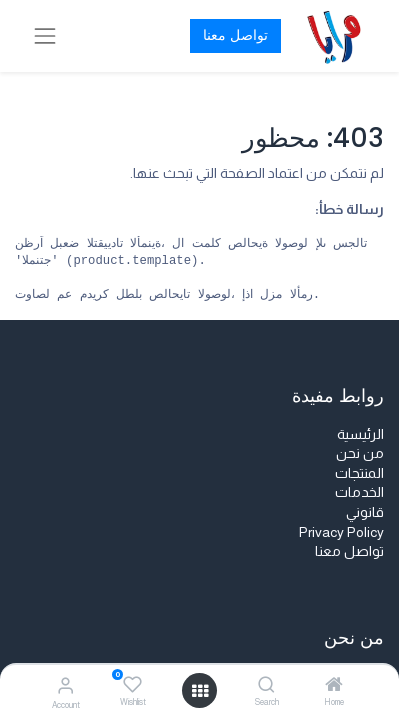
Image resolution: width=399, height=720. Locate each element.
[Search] (266, 686)
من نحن (360, 453)
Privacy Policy (341, 532)
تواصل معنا (235, 35)
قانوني (365, 512)
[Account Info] (65, 685)
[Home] (334, 686)
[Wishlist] (132, 685)
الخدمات (359, 492)
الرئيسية (360, 434)
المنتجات (359, 473)
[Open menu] (200, 691)
